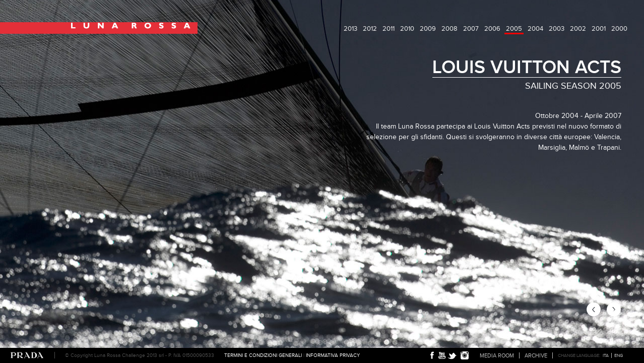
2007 (471, 28)
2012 (370, 28)
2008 (449, 28)
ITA (606, 355)
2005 (514, 28)
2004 (535, 28)
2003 (557, 28)
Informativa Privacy (333, 355)
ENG (619, 355)
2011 (389, 28)
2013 (350, 28)
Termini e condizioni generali (263, 355)
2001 (599, 28)
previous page (594, 309)
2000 (619, 28)
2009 (428, 28)
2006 (492, 28)
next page (614, 309)
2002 (578, 28)
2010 (407, 28)
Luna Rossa (99, 28)
